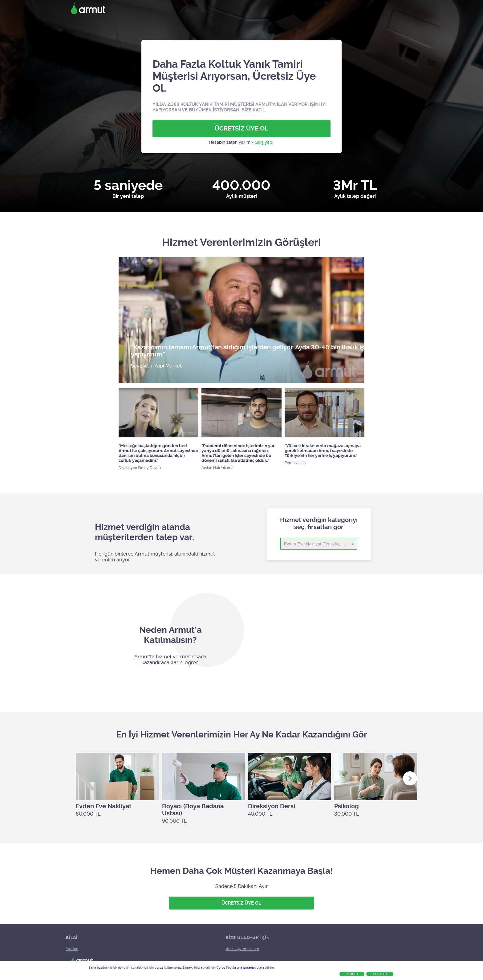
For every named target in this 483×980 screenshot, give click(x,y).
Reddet (352, 974)
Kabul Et (380, 974)
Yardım (72, 949)
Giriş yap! (264, 142)
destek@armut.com (242, 949)
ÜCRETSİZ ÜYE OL (241, 129)
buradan (250, 968)
